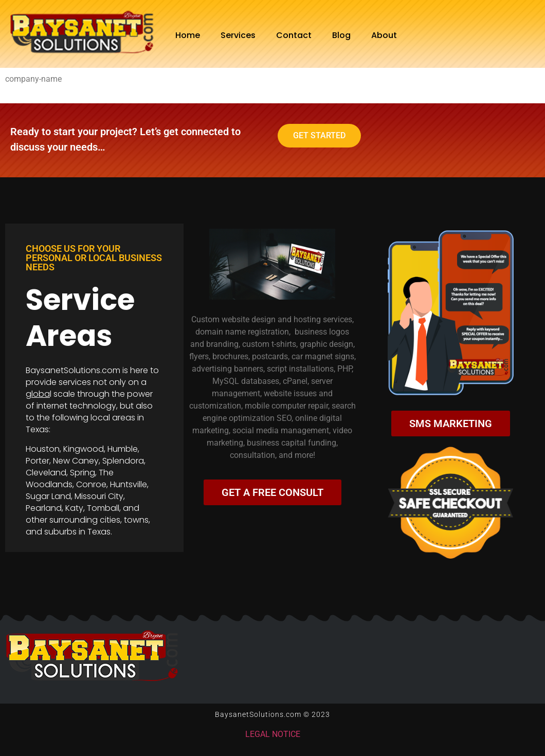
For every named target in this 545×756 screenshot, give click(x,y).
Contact (294, 35)
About (384, 35)
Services (238, 35)
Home (188, 35)
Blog (341, 35)
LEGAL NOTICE (273, 734)
